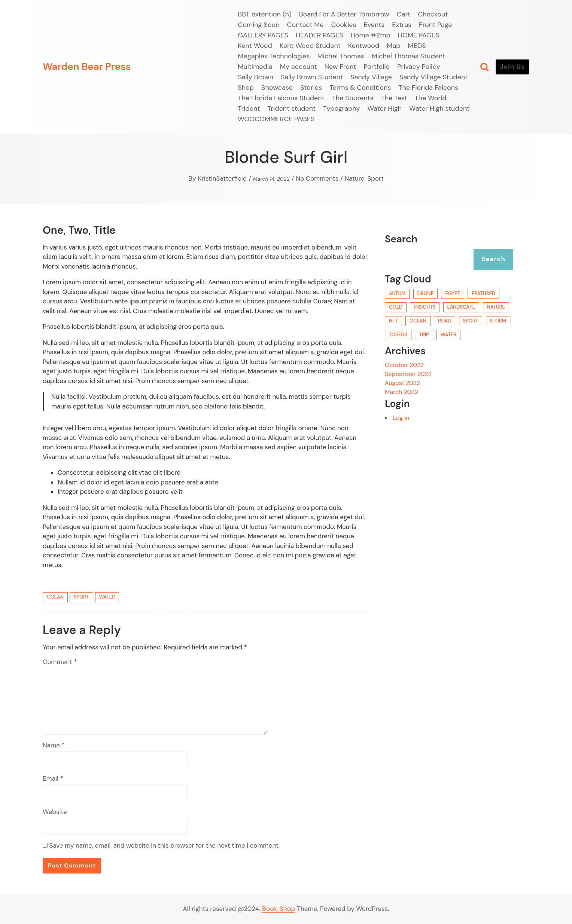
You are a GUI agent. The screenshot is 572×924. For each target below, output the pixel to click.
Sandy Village (371, 77)
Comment (60, 662)
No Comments (317, 178)
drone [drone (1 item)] (426, 293)
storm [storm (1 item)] (498, 321)
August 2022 (402, 383)
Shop (246, 88)
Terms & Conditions (360, 88)
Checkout (433, 14)
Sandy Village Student (433, 77)
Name (54, 745)
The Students (353, 98)
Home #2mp (371, 35)
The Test (394, 98)
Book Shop (279, 909)
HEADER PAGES (320, 35)
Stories (311, 88)
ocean (55, 597)
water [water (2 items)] (448, 335)
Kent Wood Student (310, 46)
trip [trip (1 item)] (424, 335)
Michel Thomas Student (409, 56)
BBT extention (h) (264, 14)
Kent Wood (255, 46)
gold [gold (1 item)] (396, 307)
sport (81, 597)
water (107, 597)
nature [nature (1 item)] (496, 307)
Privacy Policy (419, 67)
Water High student (439, 108)
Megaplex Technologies (274, 56)
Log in (401, 418)
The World (431, 98)
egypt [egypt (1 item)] (453, 293)
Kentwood (364, 46)
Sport (375, 178)
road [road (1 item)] (445, 321)
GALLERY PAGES (263, 35)
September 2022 (408, 374)
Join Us (512, 67)
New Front (340, 67)
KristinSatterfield (223, 178)
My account (299, 67)
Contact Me (305, 25)
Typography (342, 108)
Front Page (436, 25)
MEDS (417, 46)
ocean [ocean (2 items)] (418, 321)
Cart (404, 14)
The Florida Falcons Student (281, 98)
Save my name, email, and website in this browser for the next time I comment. (165, 845)
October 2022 (404, 365)
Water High (385, 108)
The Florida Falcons (428, 88)
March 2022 (401, 392)
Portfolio (377, 67)
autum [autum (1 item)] (397, 293)
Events (374, 25)
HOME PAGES (419, 35)
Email (53, 778)
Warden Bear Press (87, 67)
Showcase (277, 88)
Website (55, 812)
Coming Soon (258, 25)
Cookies (344, 25)
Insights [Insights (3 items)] (425, 307)
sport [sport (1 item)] (471, 321)
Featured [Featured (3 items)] (483, 293)
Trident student (291, 108)
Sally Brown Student (312, 77)
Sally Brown (255, 77)
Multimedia (255, 67)
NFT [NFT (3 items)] (393, 321)
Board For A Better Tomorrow (344, 14)
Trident (249, 108)
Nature (355, 178)
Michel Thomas (341, 56)
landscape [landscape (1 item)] (461, 307)
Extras (402, 25)
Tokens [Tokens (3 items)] (398, 335)
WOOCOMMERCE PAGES (276, 119)
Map (393, 46)
